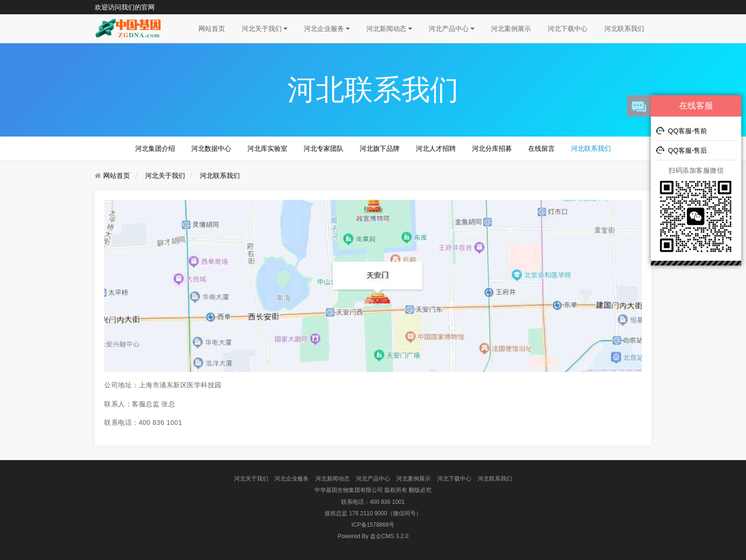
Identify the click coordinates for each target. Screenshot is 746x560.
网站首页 (212, 29)
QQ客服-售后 (681, 150)
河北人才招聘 (436, 148)
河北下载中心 (568, 29)
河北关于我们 (265, 29)
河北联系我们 (624, 29)
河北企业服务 (327, 29)
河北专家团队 (324, 148)
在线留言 (541, 148)
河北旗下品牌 (380, 148)
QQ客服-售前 (681, 130)
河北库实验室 (267, 148)
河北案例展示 (511, 29)
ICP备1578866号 (373, 525)
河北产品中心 (452, 29)
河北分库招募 (492, 148)
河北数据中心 (211, 148)
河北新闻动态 (389, 29)
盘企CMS (373, 536)
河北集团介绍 (155, 148)
